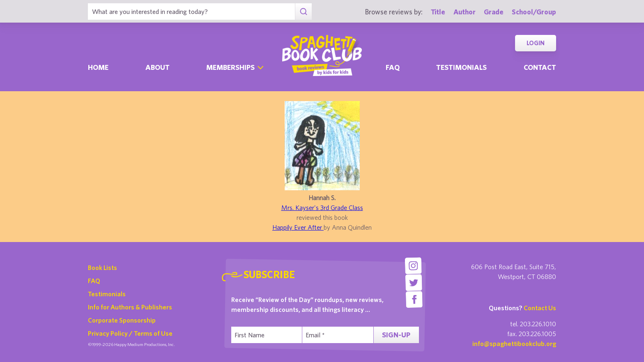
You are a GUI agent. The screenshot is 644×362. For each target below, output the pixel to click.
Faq (393, 67)
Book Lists (102, 267)
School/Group (534, 12)
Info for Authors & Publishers (130, 307)
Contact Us (540, 308)
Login (536, 43)
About (158, 67)
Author (465, 12)
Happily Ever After (298, 227)
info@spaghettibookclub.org (514, 344)
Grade (494, 12)
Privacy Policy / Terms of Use (130, 333)
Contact (540, 67)
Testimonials (461, 67)
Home (98, 67)
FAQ (94, 281)
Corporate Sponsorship (122, 320)
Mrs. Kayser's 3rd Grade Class (322, 208)
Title (438, 12)
